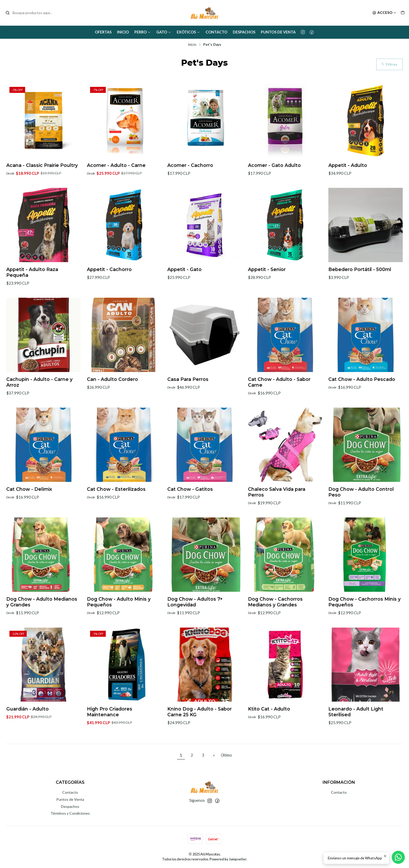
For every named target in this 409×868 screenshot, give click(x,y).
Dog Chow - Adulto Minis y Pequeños (119, 627)
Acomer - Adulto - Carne (116, 165)
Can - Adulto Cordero (112, 405)
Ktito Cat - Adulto (269, 734)
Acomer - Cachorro (190, 165)
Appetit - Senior (267, 295)
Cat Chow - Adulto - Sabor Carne (279, 407)
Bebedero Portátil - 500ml (360, 295)
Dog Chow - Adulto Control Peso (361, 517)
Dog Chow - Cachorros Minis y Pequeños (364, 627)
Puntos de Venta (278, 32)
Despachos (244, 32)
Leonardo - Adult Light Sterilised (356, 737)
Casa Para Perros (188, 405)
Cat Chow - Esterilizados (116, 514)
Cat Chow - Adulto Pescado (362, 405)
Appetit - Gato (184, 295)
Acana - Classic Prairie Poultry (42, 165)
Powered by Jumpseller (228, 859)
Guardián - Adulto (27, 734)
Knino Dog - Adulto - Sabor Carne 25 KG (200, 737)
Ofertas (103, 32)
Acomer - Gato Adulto (274, 165)
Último (226, 755)
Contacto (216, 32)
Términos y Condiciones (70, 813)
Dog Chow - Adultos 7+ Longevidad (195, 627)
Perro (143, 32)
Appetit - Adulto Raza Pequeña (32, 298)
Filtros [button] (389, 64)
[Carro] (403, 13)
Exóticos (188, 32)
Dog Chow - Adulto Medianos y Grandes (42, 627)
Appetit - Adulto (348, 165)
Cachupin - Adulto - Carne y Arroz (39, 407)
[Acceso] (384, 13)
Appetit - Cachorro (109, 295)
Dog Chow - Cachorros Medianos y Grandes (275, 627)
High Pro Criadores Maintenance (110, 737)
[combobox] (32, 13)
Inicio (123, 32)
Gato (164, 32)
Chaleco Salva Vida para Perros (277, 517)
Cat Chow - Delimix (29, 514)
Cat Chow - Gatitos (190, 514)
